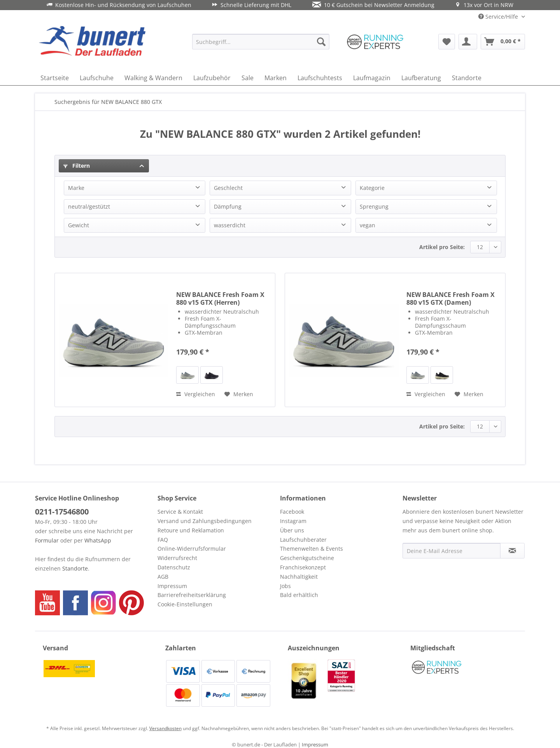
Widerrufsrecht (177, 558)
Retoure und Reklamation (191, 530)
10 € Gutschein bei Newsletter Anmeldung (373, 5)
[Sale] (248, 78)
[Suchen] (321, 42)
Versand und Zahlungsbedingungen (205, 521)
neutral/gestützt (89, 206)
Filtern (77, 166)
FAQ (163, 540)
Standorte (75, 568)
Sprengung (374, 206)
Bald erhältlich (299, 595)
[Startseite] (55, 78)
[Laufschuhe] (97, 78)
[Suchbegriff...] (261, 42)
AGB (163, 577)
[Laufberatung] (421, 78)
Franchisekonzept (303, 567)
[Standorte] (467, 78)
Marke (76, 188)
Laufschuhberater (303, 540)
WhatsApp (98, 540)
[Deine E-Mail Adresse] (451, 551)
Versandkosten (165, 728)
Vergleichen (196, 394)
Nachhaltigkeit (299, 577)
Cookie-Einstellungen (185, 604)
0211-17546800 (62, 512)
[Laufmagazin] (372, 78)
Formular (47, 540)
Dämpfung (228, 206)
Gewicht (79, 225)
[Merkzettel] (447, 42)
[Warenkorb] (503, 42)
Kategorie (372, 188)
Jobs (285, 586)
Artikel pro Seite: (442, 247)
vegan (367, 225)
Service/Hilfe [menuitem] (499, 17)
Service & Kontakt (180, 512)
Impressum (172, 586)
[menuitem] (261, 42)
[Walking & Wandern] (153, 78)
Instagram (293, 521)
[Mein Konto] (468, 42)
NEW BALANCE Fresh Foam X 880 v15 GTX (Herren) (220, 298)
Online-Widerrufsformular (192, 549)
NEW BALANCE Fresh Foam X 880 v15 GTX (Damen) (451, 298)
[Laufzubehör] (212, 78)
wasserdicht (230, 225)
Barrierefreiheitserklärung (192, 595)
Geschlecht (228, 188)
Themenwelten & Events (311, 549)
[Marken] (276, 78)
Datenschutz (174, 567)
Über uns (292, 530)
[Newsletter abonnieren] (512, 551)
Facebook (292, 512)
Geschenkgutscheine (307, 558)
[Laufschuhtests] (320, 78)
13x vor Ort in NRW (484, 5)
